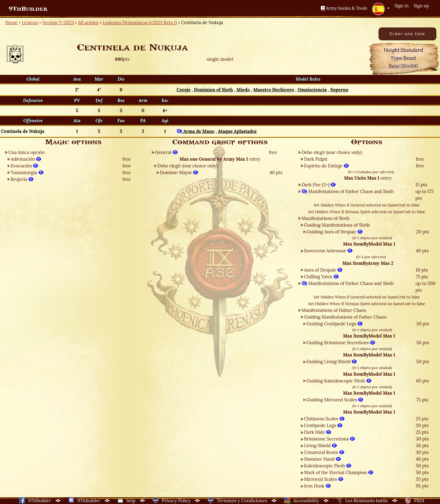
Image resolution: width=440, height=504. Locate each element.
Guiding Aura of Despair (334, 232)
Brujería (22, 179)
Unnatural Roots (324, 452)
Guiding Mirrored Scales (335, 400)
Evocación (24, 166)
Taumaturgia (27, 172)
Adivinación (26, 159)
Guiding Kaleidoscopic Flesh (339, 381)
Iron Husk (317, 486)
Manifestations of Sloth (326, 218)
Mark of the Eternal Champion (339, 472)
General (166, 152)
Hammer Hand (322, 459)
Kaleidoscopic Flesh (328, 466)
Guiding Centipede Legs (334, 324)
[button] (381, 9)
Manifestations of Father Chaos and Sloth (348, 191)
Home (11, 22)
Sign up (421, 6)
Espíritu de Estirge (326, 166)
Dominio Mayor (179, 172)
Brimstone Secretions (329, 439)
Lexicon (30, 22)
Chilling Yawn (321, 277)
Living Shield (320, 446)
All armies (88, 22)
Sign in (402, 6)
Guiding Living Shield (332, 362)
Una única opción (26, 152)
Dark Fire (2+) (319, 185)
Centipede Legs (323, 425)
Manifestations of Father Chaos (334, 310)
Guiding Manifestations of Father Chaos (345, 317)
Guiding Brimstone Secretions (341, 343)
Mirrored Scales (324, 479)
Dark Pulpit (316, 159)
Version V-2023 (58, 22)
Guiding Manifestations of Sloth (337, 225)
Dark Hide (317, 432)
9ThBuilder (28, 9)
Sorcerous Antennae (328, 251)
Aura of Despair (323, 270)
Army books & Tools (344, 8)
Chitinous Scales (324, 419)
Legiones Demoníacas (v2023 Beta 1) (140, 22)
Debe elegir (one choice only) (187, 166)
